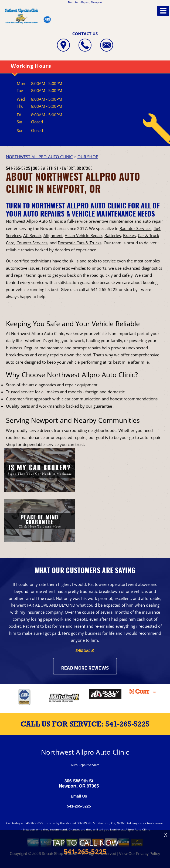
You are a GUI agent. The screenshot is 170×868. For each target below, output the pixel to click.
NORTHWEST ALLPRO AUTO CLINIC (39, 157)
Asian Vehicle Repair (84, 235)
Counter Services (32, 243)
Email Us (79, 796)
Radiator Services (135, 228)
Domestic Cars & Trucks (80, 243)
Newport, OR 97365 (76, 168)
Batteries (113, 235)
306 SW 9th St (46, 168)
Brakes (129, 235)
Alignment (53, 235)
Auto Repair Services (85, 765)
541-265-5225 (18, 168)
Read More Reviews (85, 668)
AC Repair (32, 235)
